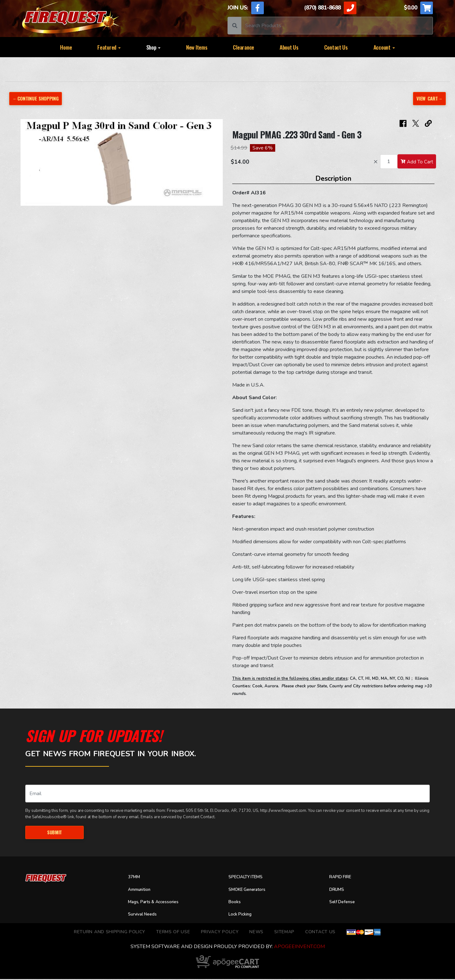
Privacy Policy (220, 933)
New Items (197, 47)
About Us (289, 47)
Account (384, 47)
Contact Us (336, 47)
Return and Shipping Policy (110, 933)
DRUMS (338, 891)
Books (235, 903)
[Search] (337, 26)
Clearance (243, 47)
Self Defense (344, 903)
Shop (154, 47)
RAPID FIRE (343, 878)
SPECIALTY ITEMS (249, 878)
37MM (135, 878)
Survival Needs (145, 915)
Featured (109, 47)
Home (66, 47)
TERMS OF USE (173, 933)
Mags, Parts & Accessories (159, 903)
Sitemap (284, 933)
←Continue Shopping (38, 98)
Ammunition (142, 891)
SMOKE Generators (251, 891)
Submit (55, 833)
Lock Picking (243, 915)
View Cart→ (428, 98)
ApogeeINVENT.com (299, 947)
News (256, 933)
